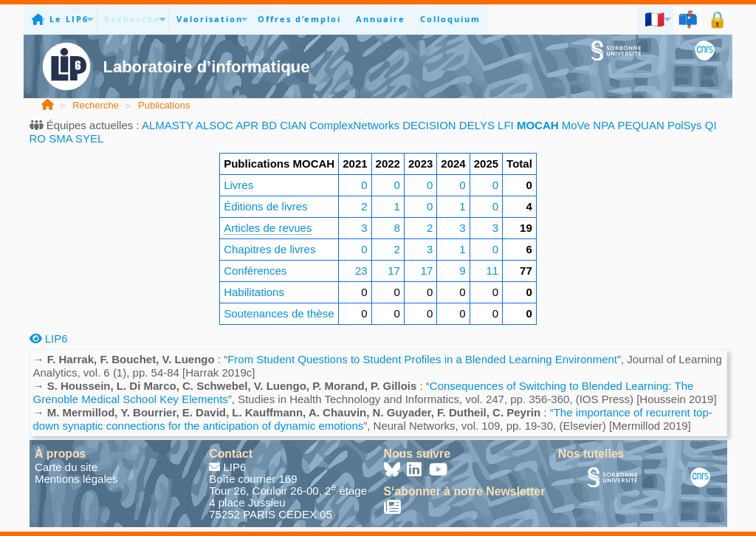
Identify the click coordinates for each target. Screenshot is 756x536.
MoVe (576, 125)
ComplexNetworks (354, 125)
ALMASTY (168, 125)
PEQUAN (640, 125)
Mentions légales (76, 479)
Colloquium (450, 19)
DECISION (429, 125)
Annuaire (381, 19)
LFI (506, 125)
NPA (604, 125)
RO (38, 138)
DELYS (477, 125)
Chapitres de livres (269, 249)
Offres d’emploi (299, 19)
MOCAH (538, 125)
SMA (61, 138)
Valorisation (210, 19)
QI (711, 125)
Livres (238, 185)
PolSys (685, 125)
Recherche (133, 19)
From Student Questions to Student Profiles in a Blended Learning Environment (422, 359)
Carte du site (66, 467)
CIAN (293, 125)
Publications (164, 105)
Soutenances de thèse (279, 313)
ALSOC (214, 125)
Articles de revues (268, 228)
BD (269, 125)
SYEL (89, 138)
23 (361, 271)
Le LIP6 (69, 19)
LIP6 (49, 339)
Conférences (255, 271)
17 (394, 271)
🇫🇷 (655, 19)
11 (492, 271)
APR (247, 125)
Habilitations (254, 292)
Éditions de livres (265, 206)
